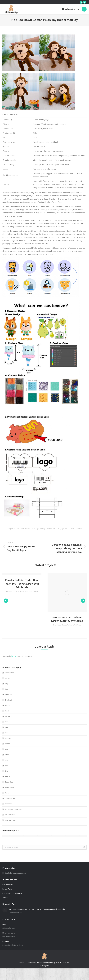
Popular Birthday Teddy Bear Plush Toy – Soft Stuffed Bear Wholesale (22, 584)
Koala (7, 722)
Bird (7, 771)
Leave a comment (76, 529)
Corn (7, 793)
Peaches (8, 804)
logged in (15, 656)
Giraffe (8, 711)
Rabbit (8, 705)
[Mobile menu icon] (84, 9)
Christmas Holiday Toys (14, 809)
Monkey (42, 529)
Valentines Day (11, 815)
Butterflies (9, 782)
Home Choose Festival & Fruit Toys (27, 529)
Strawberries (10, 798)
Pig (6, 733)
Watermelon (10, 787)
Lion (7, 727)
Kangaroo (9, 716)
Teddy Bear (34, 592)
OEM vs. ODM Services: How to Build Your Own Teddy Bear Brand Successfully (38, 909)
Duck (7, 755)
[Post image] (5, 910)
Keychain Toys (11, 820)
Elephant (9, 700)
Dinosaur (9, 694)
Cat (6, 689)
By (53, 529)
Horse (7, 776)
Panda (8, 678)
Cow (7, 749)
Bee (55, 625)
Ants (7, 760)
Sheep (8, 744)
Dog (7, 684)
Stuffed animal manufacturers (16, 873)
